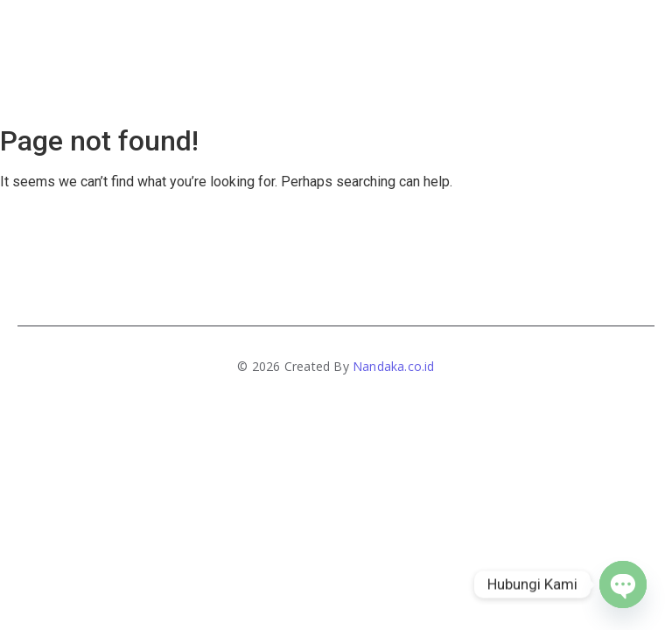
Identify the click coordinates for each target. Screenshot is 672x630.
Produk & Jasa (360, 33)
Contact (446, 33)
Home (195, 33)
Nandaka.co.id (394, 366)
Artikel (459, 83)
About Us (265, 33)
